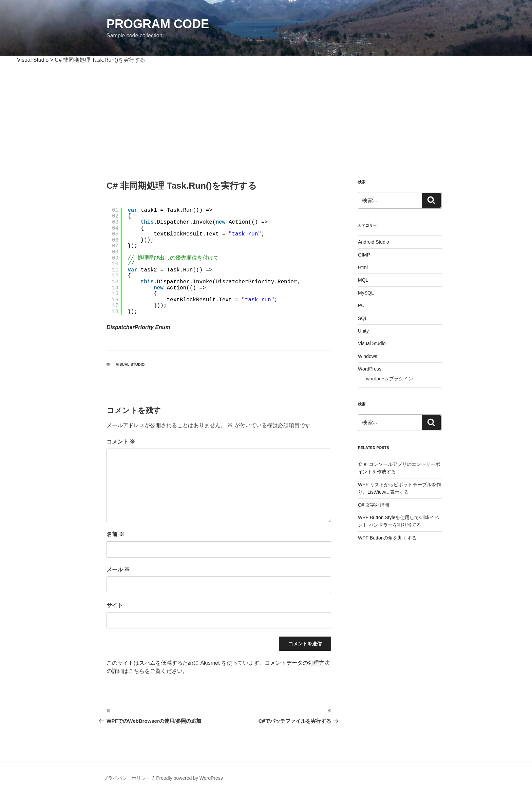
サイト (115, 605)
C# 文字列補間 (374, 505)
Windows (368, 356)
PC (361, 305)
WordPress (370, 369)
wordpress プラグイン (389, 379)
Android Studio (374, 242)
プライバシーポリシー (127, 778)
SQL (363, 318)
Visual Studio (130, 364)
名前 (115, 534)
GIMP (364, 255)
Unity (363, 331)
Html (363, 267)
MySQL (366, 293)
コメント (121, 442)
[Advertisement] (266, 115)
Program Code (158, 24)
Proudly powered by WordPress (189, 778)
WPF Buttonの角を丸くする (387, 538)
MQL (363, 280)
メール (118, 570)
